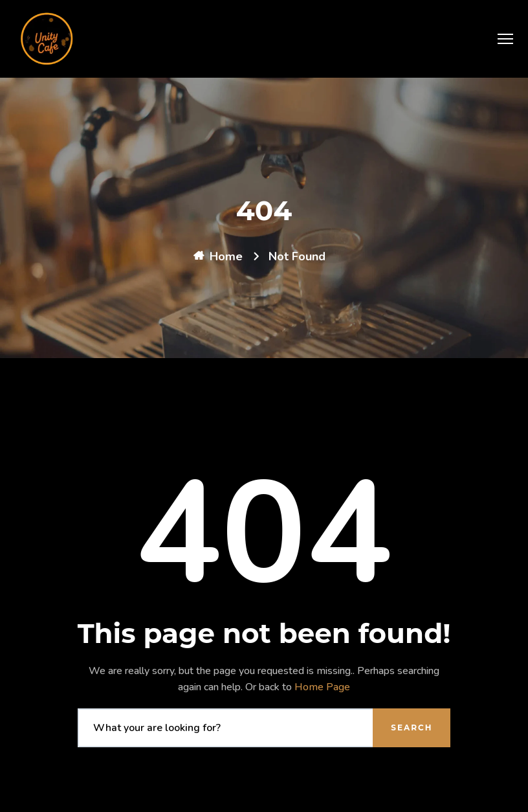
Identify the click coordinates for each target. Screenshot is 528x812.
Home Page (322, 687)
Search (412, 727)
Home (226, 256)
